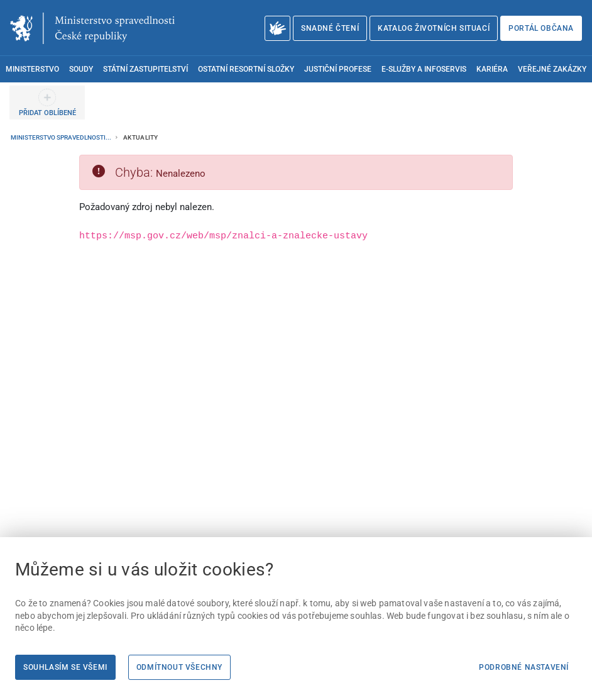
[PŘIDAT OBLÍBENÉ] (47, 103)
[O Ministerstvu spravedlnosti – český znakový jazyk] (277, 28)
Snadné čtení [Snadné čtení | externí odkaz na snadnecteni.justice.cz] (330, 28)
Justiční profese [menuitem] (338, 69)
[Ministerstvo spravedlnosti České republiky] (92, 28)
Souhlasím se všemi (65, 667)
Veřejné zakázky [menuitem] (552, 69)
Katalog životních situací (434, 28)
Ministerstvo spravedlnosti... (62, 137)
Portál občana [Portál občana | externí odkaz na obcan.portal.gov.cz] (541, 28)
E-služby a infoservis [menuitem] (424, 69)
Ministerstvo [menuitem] (32, 69)
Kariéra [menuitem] (492, 69)
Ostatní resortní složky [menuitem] (246, 69)
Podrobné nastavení (524, 667)
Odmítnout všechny (179, 667)
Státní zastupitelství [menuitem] (145, 69)
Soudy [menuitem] (81, 69)
